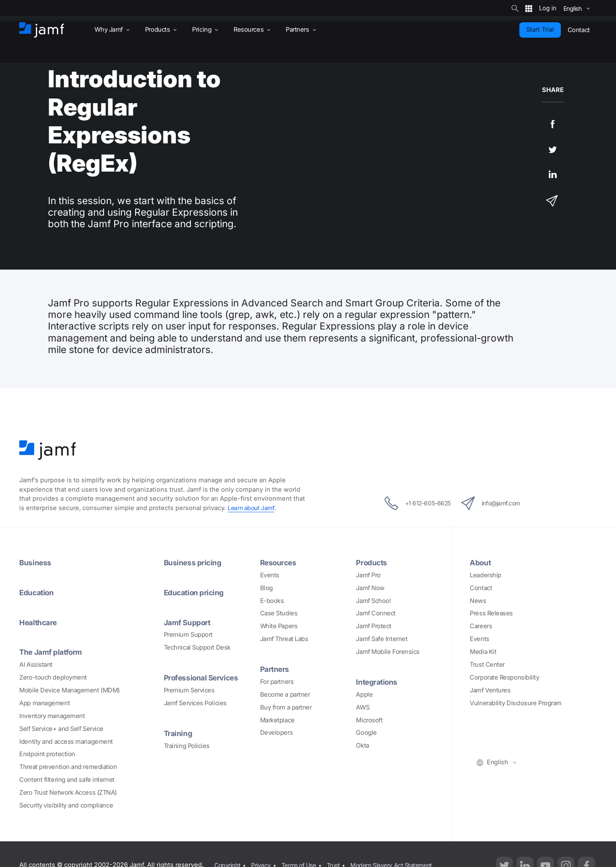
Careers (481, 626)
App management (44, 703)
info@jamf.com (496, 503)
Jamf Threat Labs (284, 639)
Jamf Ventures (490, 690)
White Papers (279, 626)
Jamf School (373, 601)
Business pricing (193, 562)
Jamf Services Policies (195, 703)
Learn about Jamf (252, 508)
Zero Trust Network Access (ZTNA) (68, 793)
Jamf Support (188, 622)
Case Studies (279, 613)
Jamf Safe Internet (382, 639)
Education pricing (195, 592)
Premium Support (188, 635)
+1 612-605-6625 (412, 503)
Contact (481, 588)
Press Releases (491, 613)
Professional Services (203, 677)
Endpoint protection (47, 754)
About (481, 562)
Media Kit (483, 652)
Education (37, 592)
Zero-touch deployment (53, 677)
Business (36, 562)
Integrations (378, 682)
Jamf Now (370, 588)
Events (270, 575)
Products (372, 562)
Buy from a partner (286, 707)
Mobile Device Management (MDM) (70, 690)
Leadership (486, 575)
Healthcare (40, 622)
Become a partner (285, 695)
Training (178, 733)
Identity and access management (66, 742)
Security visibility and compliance (66, 805)
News (478, 601)
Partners (275, 669)
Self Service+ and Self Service (61, 729)
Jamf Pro (368, 575)
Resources (279, 562)
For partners (277, 682)
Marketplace (277, 720)
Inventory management (52, 716)
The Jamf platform (52, 652)
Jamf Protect (374, 626)
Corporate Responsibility (504, 677)
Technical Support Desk (197, 647)
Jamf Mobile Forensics (388, 652)
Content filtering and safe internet (67, 780)
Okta (362, 745)
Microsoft (369, 720)
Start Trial (540, 30)
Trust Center (487, 665)
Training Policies (187, 746)
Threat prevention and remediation (68, 767)
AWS (363, 707)
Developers (277, 733)
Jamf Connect (376, 613)
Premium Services (189, 690)
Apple (364, 695)
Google (366, 733)
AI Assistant (36, 665)
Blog (267, 588)
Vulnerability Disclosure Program (516, 703)
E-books (272, 601)
